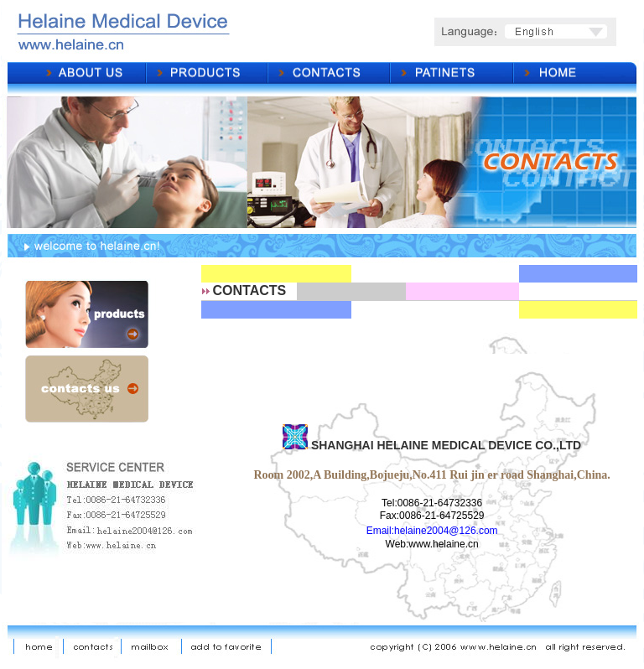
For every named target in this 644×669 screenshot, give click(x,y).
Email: (380, 531)
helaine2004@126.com (446, 531)
